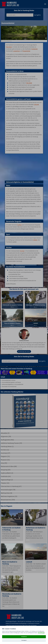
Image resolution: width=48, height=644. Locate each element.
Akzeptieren (24, 637)
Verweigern (24, 640)
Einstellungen (41, 633)
